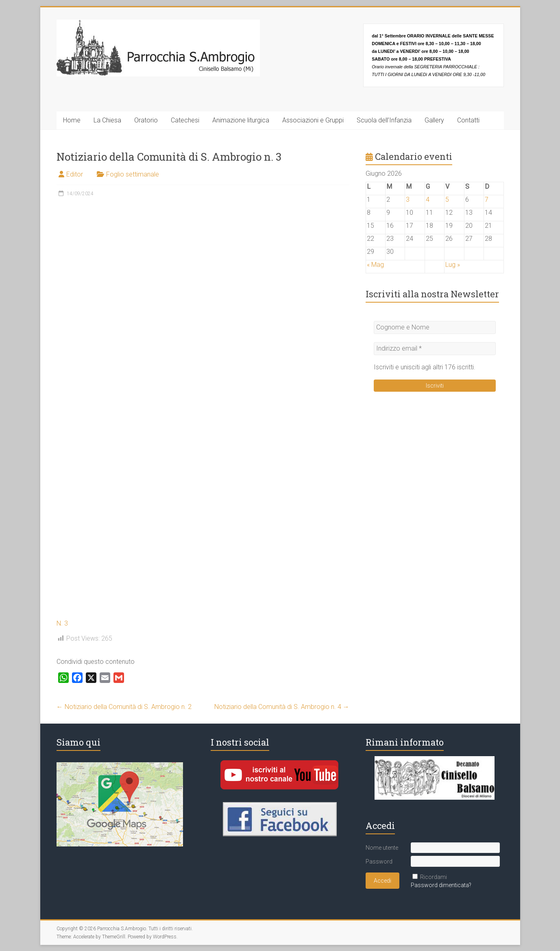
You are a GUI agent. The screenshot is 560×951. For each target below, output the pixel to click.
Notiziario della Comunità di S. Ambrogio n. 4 (282, 707)
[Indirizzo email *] (435, 349)
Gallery (434, 120)
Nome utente (382, 848)
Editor (75, 174)
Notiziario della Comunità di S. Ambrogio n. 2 (124, 707)
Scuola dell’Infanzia (384, 120)
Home (72, 120)
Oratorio (146, 120)
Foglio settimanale (133, 174)
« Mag (375, 265)
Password (379, 862)
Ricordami (434, 877)
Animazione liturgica (241, 120)
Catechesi (185, 120)
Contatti (468, 120)
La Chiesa (107, 120)
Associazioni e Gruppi (313, 120)
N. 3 (62, 623)
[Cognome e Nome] (435, 327)
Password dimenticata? (441, 885)
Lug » (453, 265)
